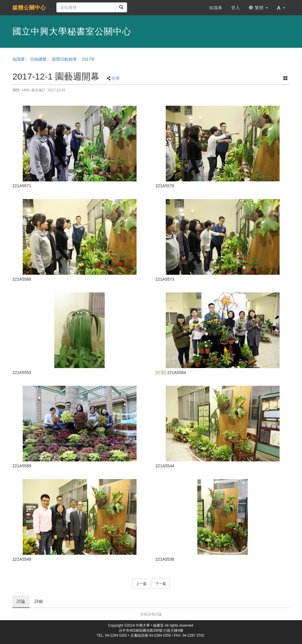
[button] (281, 8)
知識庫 (19, 59)
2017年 (88, 59)
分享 (116, 78)
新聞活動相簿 (64, 59)
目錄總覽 (38, 59)
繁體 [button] (258, 8)
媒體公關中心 (29, 8)
